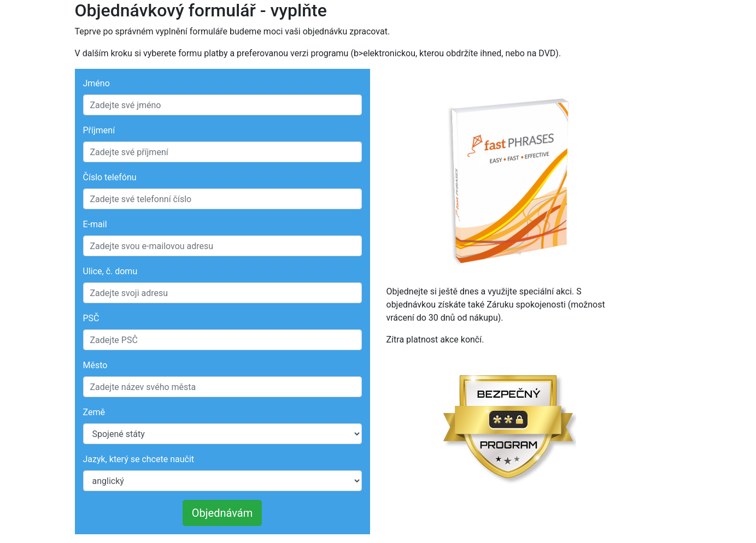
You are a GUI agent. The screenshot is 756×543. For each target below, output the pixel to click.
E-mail (95, 224)
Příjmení (99, 130)
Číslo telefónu (110, 177)
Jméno (96, 83)
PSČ (91, 318)
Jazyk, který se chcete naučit (139, 459)
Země (94, 412)
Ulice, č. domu (110, 271)
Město (95, 365)
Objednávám (222, 513)
